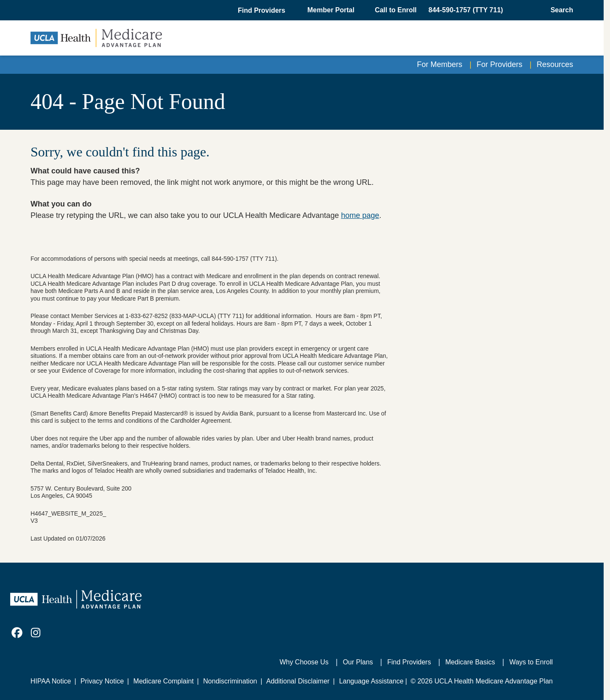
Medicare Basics (470, 662)
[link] (17, 633)
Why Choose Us (304, 662)
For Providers (499, 64)
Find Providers (409, 662)
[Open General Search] (559, 10)
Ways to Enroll (531, 662)
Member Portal (331, 10)
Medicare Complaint (164, 681)
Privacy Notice (102, 681)
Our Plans (358, 662)
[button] (262, 11)
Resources (555, 64)
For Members (440, 64)
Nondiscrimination (230, 681)
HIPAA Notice (51, 681)
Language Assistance (371, 681)
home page (360, 215)
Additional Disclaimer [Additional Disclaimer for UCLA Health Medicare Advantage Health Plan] (298, 681)
